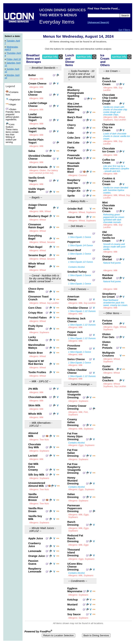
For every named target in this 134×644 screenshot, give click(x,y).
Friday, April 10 (14, 59)
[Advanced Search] (98, 22)
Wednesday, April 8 (11, 48)
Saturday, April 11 (12, 64)
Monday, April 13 (12, 76)
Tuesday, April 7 (12, 42)
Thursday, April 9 (13, 54)
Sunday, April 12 (12, 70)
